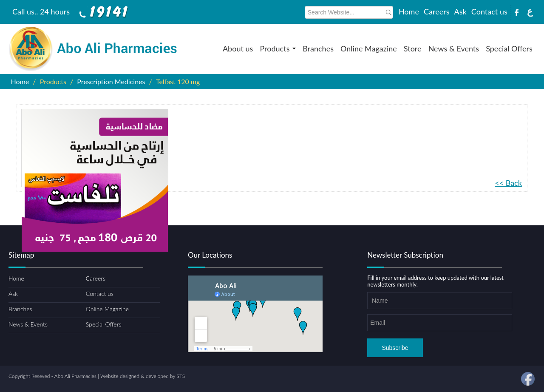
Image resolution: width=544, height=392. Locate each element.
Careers (436, 11)
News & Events (454, 48)
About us (238, 48)
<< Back (508, 183)
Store (413, 48)
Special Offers (509, 48)
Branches (318, 48)
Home (409, 11)
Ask (460, 11)
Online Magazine (369, 48)
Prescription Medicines (111, 81)
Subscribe (395, 348)
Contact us (489, 11)
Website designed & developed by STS (143, 376)
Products (278, 48)
